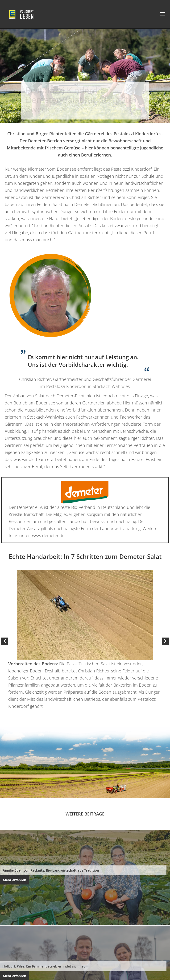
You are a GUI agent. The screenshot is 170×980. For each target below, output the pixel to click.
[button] (5, 641)
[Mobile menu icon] (162, 14)
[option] (85, 640)
